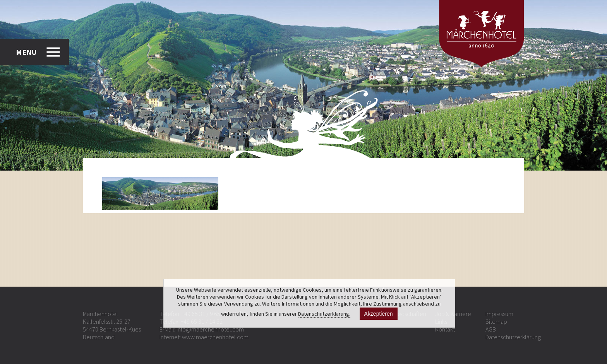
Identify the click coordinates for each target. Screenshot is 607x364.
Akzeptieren (379, 314)
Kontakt (445, 329)
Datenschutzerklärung (513, 337)
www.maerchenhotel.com (215, 337)
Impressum (499, 314)
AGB (491, 329)
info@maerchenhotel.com (210, 329)
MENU (26, 52)
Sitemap (496, 321)
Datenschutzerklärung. (324, 314)
